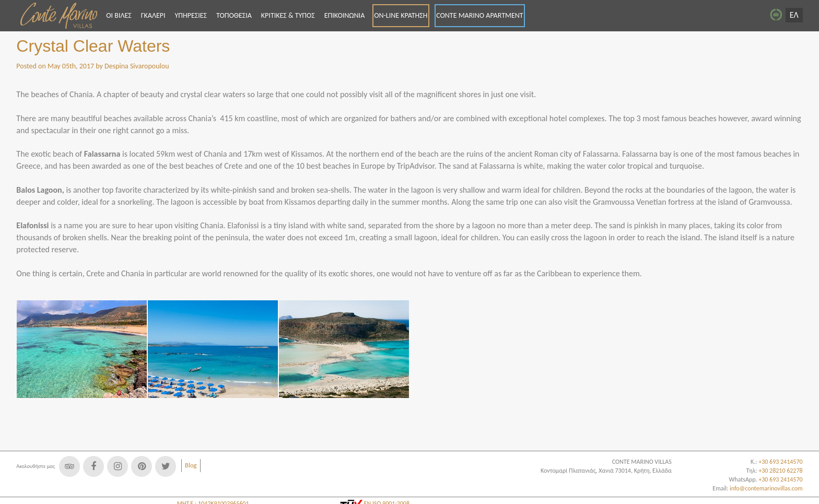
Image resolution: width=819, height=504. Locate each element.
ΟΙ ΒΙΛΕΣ (119, 15)
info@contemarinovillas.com (766, 488)
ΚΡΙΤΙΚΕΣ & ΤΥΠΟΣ (288, 15)
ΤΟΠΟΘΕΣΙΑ (234, 15)
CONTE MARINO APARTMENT (480, 15)
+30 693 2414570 (780, 479)
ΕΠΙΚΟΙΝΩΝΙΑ (345, 15)
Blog (191, 465)
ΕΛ (794, 15)
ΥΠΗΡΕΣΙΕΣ (191, 15)
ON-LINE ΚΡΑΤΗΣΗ (401, 15)
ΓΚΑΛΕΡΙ (153, 15)
